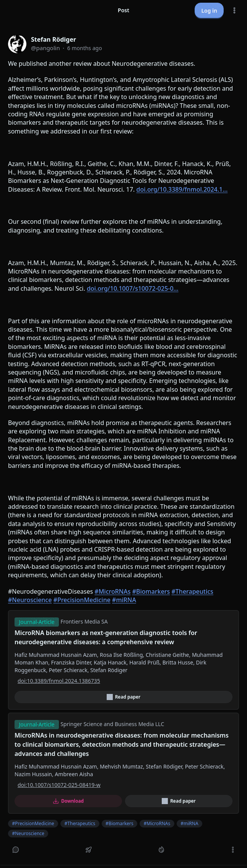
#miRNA (124, 600)
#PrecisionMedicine (82, 600)
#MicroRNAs (112, 591)
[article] (123, 446)
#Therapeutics (193, 591)
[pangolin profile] (17, 44)
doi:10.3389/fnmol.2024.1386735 (59, 681)
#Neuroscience (30, 600)
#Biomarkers (151, 591)
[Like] (161, 850)
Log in (209, 11)
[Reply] (16, 850)
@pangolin (45, 48)
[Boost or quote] (89, 850)
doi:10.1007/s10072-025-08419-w (59, 785)
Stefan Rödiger (54, 39)
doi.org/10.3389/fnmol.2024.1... (182, 189)
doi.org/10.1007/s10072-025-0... (133, 288)
